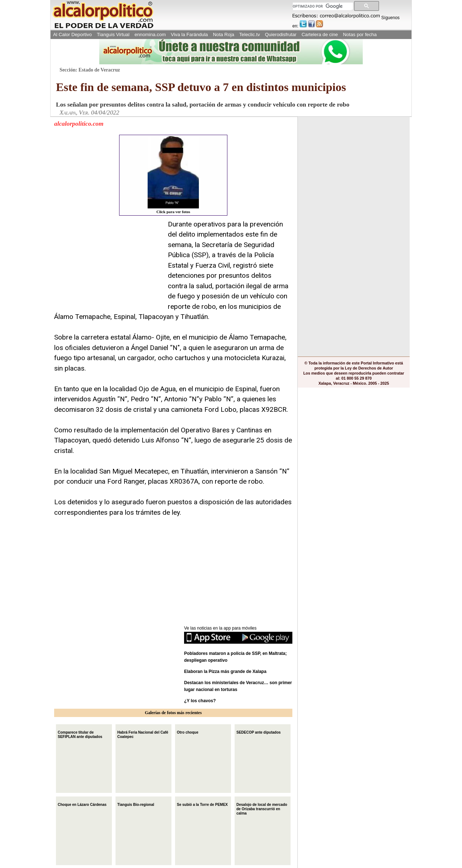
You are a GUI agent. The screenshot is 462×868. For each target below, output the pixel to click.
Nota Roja (224, 34)
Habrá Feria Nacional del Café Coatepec (143, 734)
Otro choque (188, 732)
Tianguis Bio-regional (136, 804)
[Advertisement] (108, 264)
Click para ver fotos (173, 175)
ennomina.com (150, 34)
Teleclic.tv (250, 34)
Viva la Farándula (189, 34)
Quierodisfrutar (281, 34)
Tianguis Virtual (113, 34)
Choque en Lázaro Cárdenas (82, 804)
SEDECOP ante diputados (259, 732)
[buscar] (322, 6)
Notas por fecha (360, 34)
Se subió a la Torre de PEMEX (202, 804)
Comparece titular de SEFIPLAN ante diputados (80, 734)
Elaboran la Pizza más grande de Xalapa (225, 671)
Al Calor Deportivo (72, 34)
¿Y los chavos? (201, 701)
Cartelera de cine (320, 34)
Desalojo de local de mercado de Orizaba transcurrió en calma (262, 808)
